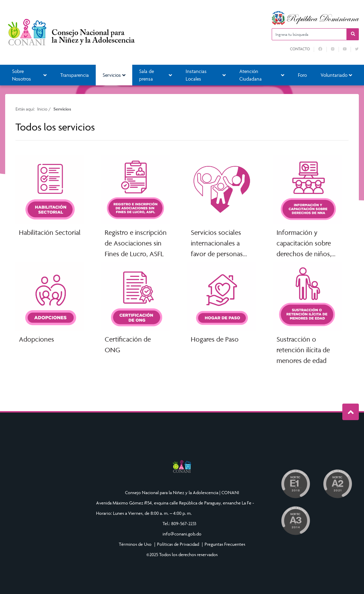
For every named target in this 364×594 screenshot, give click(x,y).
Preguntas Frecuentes (225, 544)
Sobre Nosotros (29, 75)
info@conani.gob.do (182, 534)
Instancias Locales (206, 75)
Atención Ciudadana (262, 75)
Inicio (42, 109)
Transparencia (75, 75)
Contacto (300, 49)
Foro (302, 75)
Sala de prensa (155, 75)
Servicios (114, 75)
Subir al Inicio (351, 412)
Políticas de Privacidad (178, 544)
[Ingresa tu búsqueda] (309, 34)
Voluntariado (336, 75)
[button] (353, 34)
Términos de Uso (135, 544)
